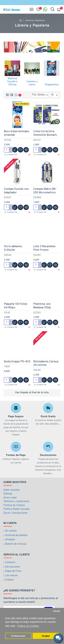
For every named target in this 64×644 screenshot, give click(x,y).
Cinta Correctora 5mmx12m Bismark (45, 133)
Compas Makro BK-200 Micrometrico (45, 191)
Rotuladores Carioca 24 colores (46, 363)
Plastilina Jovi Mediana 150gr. (42, 306)
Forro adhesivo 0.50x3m (13, 248)
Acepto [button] (46, 636)
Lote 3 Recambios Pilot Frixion (44, 248)
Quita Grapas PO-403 (17, 362)
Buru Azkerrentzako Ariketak (17, 133)
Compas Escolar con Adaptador (16, 191)
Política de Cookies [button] (28, 626)
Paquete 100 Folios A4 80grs (16, 306)
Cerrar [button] (57, 611)
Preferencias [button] (18, 636)
